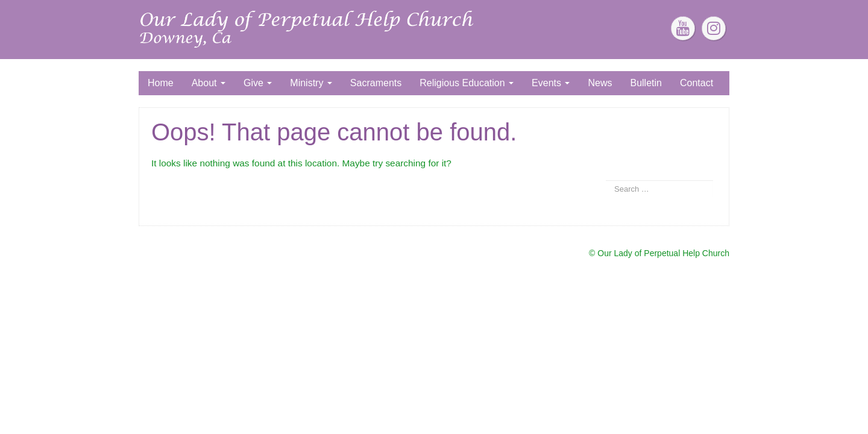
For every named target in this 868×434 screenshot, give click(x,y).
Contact (697, 83)
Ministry (311, 83)
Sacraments (376, 83)
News (600, 83)
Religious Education (467, 83)
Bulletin (646, 83)
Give (258, 83)
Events (551, 83)
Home (161, 83)
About (209, 83)
